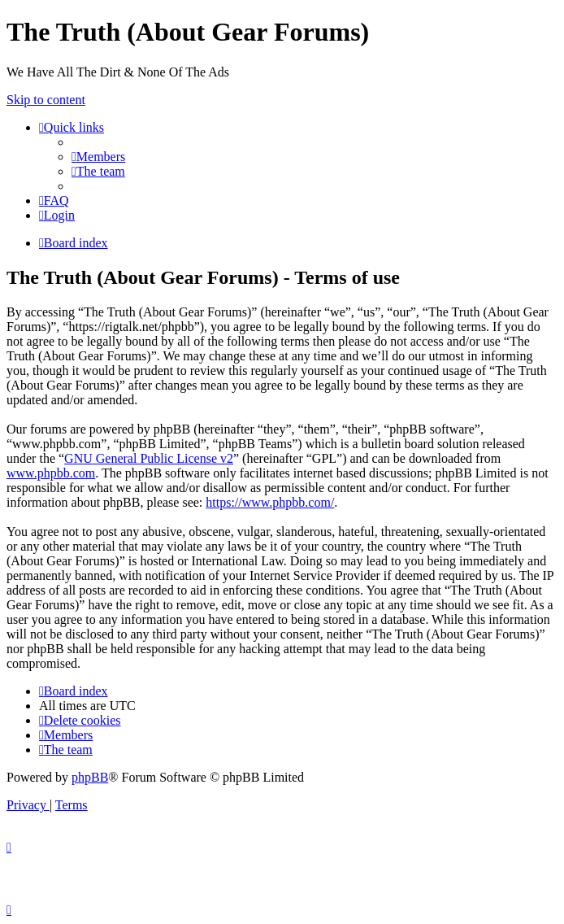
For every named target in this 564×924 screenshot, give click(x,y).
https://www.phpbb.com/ (270, 502)
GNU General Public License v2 (149, 458)
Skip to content (46, 100)
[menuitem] (98, 157)
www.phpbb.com (51, 473)
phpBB (90, 777)
